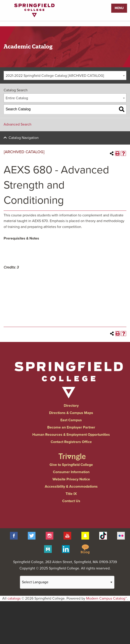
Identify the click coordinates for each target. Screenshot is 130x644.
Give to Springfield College (71, 465)
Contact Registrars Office (71, 442)
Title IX (71, 494)
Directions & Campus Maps (71, 413)
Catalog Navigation (24, 138)
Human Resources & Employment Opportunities (71, 435)
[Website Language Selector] (67, 582)
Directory (71, 406)
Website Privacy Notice (71, 479)
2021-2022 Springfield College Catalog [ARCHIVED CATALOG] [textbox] (55, 76)
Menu (119, 8)
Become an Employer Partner (71, 427)
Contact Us (71, 501)
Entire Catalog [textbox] (17, 98)
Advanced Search (18, 124)
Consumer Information (71, 472)
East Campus (71, 420)
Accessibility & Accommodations (71, 487)
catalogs (14, 598)
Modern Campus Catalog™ (106, 598)
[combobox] (65, 75)
